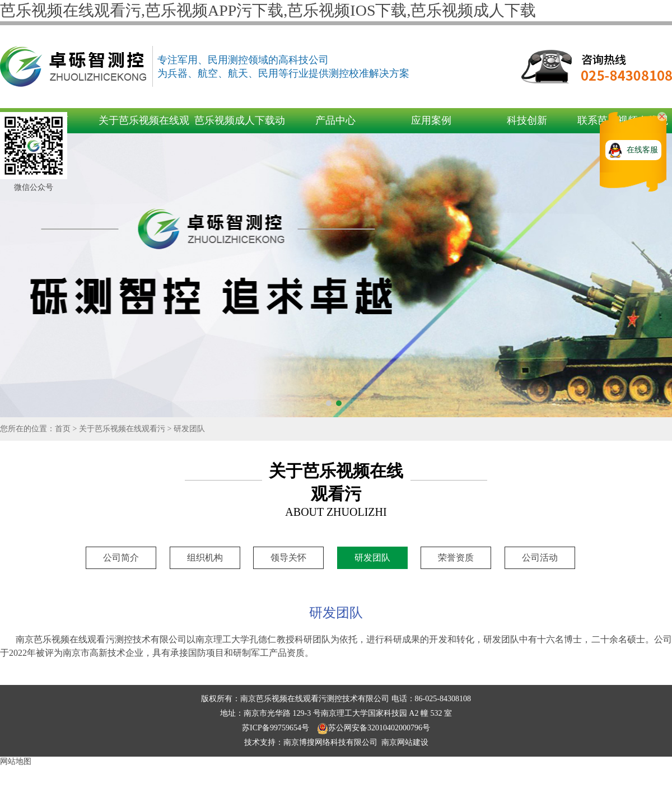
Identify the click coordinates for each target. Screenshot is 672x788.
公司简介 (121, 558)
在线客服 (642, 150)
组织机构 (205, 558)
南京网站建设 (405, 742)
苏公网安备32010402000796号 (374, 728)
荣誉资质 (456, 558)
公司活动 (540, 558)
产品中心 (335, 120)
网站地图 (16, 761)
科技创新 (527, 120)
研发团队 (189, 429)
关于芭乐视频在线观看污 (122, 429)
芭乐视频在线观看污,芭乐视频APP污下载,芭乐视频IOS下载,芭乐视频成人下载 (268, 10)
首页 (63, 429)
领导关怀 (288, 558)
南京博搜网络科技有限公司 (330, 742)
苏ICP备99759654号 (276, 728)
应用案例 (431, 120)
